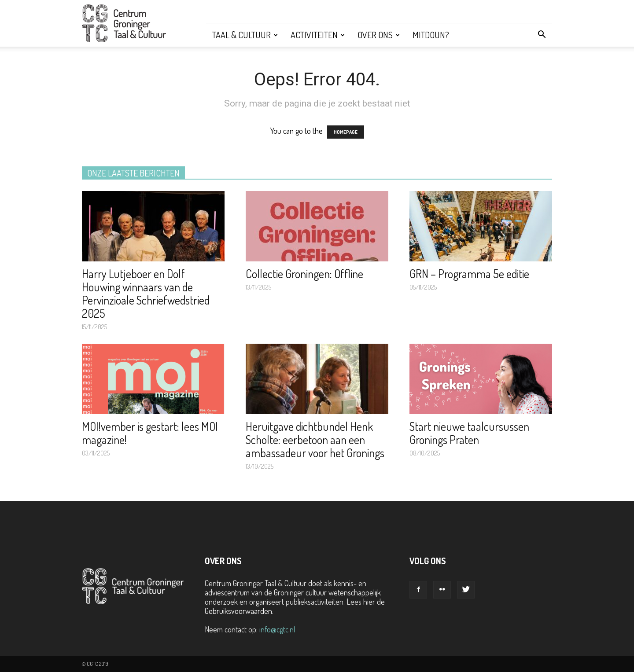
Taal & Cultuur (245, 35)
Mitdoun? (431, 35)
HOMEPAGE (346, 132)
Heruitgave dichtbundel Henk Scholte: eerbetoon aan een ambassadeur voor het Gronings (315, 439)
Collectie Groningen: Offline (304, 274)
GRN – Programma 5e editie (469, 274)
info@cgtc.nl (277, 629)
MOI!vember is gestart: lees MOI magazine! (150, 433)
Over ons (379, 35)
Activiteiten (318, 35)
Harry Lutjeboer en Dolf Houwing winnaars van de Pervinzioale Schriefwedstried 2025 (146, 293)
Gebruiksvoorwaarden (238, 611)
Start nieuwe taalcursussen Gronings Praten (469, 433)
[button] (542, 35)
